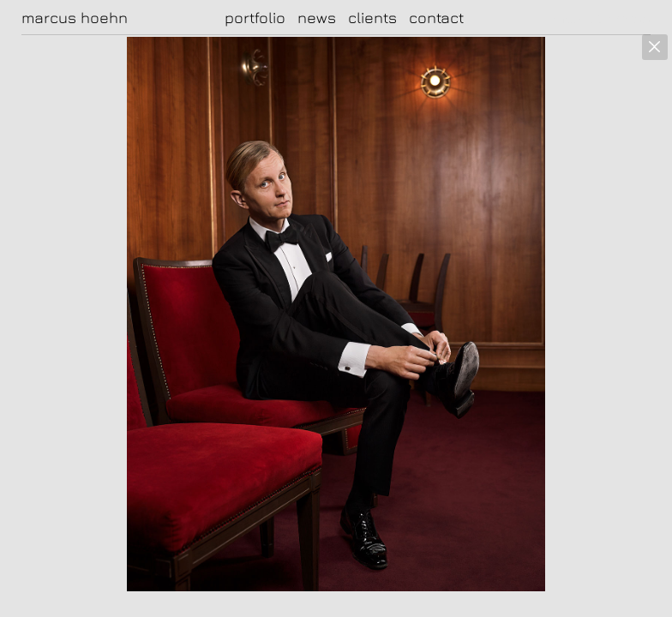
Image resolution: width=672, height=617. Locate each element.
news (317, 18)
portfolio (255, 18)
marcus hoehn (75, 18)
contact (436, 18)
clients (372, 18)
